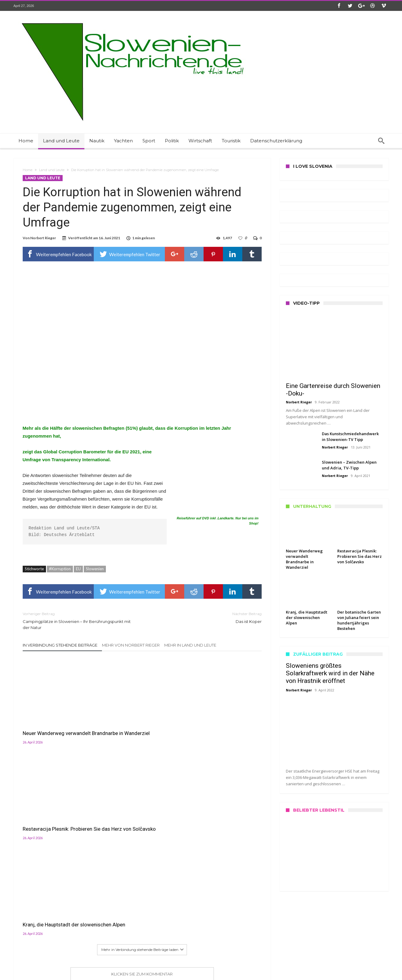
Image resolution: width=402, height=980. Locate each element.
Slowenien (95, 569)
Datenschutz (25, 942)
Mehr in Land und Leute (190, 645)
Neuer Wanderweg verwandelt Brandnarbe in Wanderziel (57, 722)
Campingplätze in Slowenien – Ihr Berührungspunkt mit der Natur (78, 620)
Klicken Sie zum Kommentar (142, 775)
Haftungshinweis (28, 955)
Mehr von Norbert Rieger (131, 645)
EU (78, 569)
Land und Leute (52, 170)
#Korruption (60, 569)
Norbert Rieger (43, 238)
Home (28, 170)
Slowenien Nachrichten (125, 975)
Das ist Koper (206, 617)
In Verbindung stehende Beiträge (60, 645)
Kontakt (21, 928)
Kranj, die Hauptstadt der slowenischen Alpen (214, 722)
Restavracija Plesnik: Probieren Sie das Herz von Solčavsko (139, 722)
